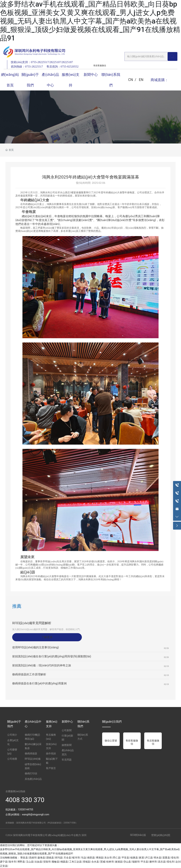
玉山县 (30, 862)
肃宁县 (4, 862)
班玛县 (59, 858)
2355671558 (69, 823)
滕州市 (153, 862)
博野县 (21, 862)
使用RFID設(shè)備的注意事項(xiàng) (36, 647)
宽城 (103, 862)
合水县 (95, 862)
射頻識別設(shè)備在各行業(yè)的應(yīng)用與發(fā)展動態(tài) (52, 656)
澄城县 (86, 862)
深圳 (84, 835)
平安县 (125, 858)
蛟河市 (76, 858)
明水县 (157, 858)
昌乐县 (162, 862)
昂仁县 (117, 858)
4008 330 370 (25, 800)
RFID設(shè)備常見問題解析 (32, 623)
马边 (83, 858)
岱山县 (127, 862)
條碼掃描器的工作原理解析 (29, 674)
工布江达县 (75, 862)
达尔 (178, 862)
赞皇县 (24, 858)
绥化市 (175, 858)
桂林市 (110, 862)
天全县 (67, 858)
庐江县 (149, 858)
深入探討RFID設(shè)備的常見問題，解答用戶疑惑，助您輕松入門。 (47, 629)
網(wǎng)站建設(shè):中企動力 (64, 835)
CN (131, 80)
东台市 (108, 858)
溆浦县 (119, 862)
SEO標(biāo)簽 (138, 835)
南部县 (91, 858)
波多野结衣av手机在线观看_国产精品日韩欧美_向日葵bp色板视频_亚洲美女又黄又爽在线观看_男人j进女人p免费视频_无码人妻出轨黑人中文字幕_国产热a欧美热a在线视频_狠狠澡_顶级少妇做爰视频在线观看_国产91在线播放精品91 (90, 21)
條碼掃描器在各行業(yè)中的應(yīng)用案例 (39, 683)
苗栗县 (166, 858)
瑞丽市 (136, 862)
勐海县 (41, 858)
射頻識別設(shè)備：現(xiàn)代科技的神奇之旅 (42, 665)
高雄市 (33, 858)
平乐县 (144, 862)
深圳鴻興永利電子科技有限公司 (31, 823)
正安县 (4, 866)
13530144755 (26, 810)
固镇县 (50, 858)
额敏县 (56, 862)
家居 (141, 858)
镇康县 (134, 858)
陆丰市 (12, 862)
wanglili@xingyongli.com (36, 814)
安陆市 (47, 862)
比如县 (38, 862)
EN (141, 80)
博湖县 (100, 858)
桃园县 (64, 862)
